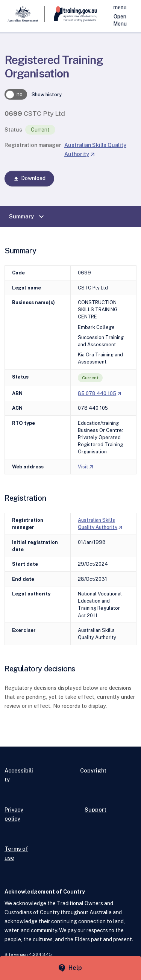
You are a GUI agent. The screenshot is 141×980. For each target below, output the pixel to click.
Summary (27, 217)
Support (96, 810)
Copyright (93, 770)
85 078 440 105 (100, 393)
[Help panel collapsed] (70, 968)
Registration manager (33, 145)
